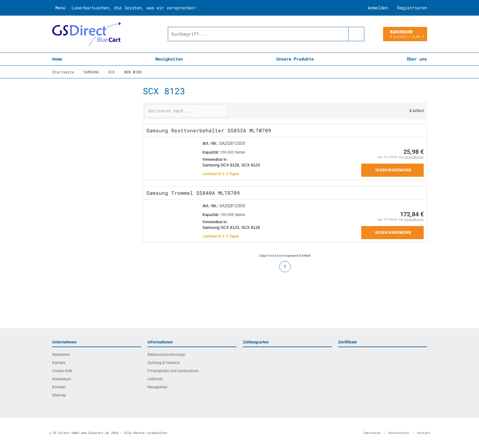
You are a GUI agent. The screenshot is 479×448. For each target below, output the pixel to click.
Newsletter (61, 355)
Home (57, 59)
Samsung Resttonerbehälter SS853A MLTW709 (209, 130)
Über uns (417, 59)
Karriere (59, 363)
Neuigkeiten (169, 59)
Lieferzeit (155, 379)
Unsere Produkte (295, 59)
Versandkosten (414, 157)
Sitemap (59, 395)
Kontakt (59, 387)
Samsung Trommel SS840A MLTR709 (193, 193)
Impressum (62, 379)
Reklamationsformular (166, 355)
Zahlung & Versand (164, 363)
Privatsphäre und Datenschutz (173, 371)
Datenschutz (399, 433)
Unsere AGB (62, 371)
